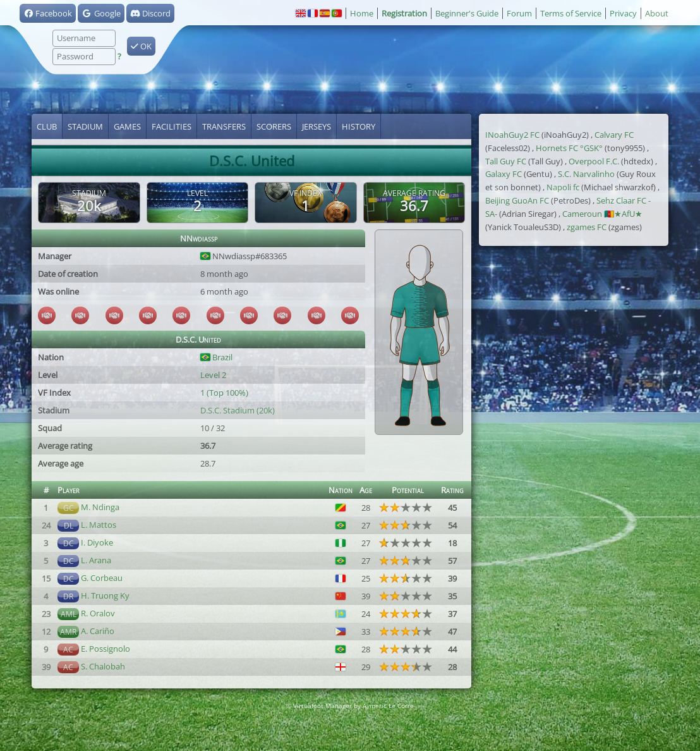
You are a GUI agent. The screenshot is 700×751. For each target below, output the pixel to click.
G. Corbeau (102, 578)
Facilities (172, 126)
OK (141, 46)
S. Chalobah (103, 666)
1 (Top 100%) (224, 393)
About (657, 13)
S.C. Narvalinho (586, 174)
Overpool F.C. (594, 161)
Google (101, 13)
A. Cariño (98, 631)
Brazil (216, 357)
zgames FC (587, 227)
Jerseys (317, 126)
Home (362, 13)
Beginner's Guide (467, 13)
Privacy (623, 13)
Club (47, 126)
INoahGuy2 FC (512, 135)
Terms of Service (571, 13)
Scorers (274, 126)
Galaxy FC (504, 174)
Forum (519, 13)
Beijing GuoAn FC (517, 200)
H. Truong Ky (105, 595)
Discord (150, 13)
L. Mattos (99, 525)
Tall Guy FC (506, 161)
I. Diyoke (97, 542)
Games (127, 126)
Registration (404, 13)
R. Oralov (98, 613)
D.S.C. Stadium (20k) (238, 410)
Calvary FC (614, 135)
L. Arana (96, 560)
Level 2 (213, 375)
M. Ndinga (100, 507)
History (359, 126)
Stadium (85, 126)
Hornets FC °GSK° (569, 148)
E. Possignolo (106, 649)
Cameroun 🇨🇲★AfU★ (602, 214)
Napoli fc (563, 187)
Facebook (48, 13)
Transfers (224, 126)
